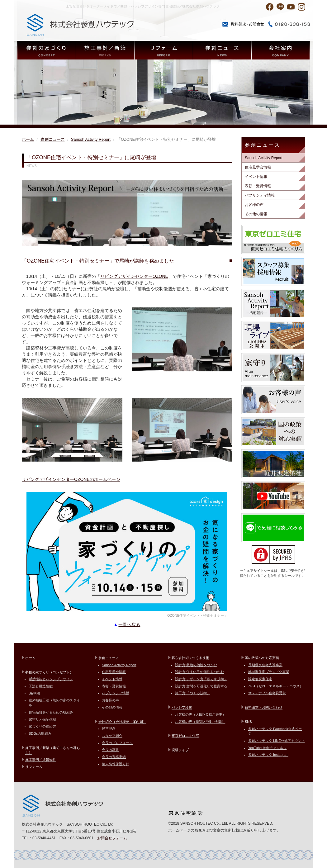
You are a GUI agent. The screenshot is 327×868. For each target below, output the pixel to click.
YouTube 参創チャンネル (267, 748)
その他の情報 (256, 214)
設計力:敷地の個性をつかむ (196, 665)
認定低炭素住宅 (260, 679)
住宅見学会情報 (258, 167)
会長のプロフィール (117, 743)
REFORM (163, 50)
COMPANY (281, 50)
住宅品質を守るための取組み (51, 712)
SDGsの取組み (40, 733)
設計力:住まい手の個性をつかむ (199, 672)
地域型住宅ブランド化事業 (269, 672)
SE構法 (34, 693)
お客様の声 (254, 205)
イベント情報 (256, 177)
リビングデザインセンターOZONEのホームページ (71, 479)
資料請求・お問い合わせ (264, 707)
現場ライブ (180, 750)
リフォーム (34, 767)
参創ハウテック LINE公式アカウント (277, 741)
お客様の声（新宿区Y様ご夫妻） (200, 722)
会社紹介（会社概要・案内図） (122, 722)
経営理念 (109, 728)
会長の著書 (110, 750)
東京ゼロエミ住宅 (185, 736)
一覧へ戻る (129, 624)
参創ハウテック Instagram (268, 755)
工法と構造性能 (41, 686)
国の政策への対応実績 (262, 658)
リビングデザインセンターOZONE (134, 276)
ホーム (28, 140)
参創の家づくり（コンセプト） (49, 672)
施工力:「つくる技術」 (193, 693)
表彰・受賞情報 (258, 186)
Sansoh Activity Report (91, 140)
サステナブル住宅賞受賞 (267, 693)
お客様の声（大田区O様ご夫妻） (200, 714)
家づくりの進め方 (42, 726)
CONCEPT (46, 50)
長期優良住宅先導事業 (265, 665)
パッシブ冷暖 (182, 707)
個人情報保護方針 (116, 764)
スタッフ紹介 (112, 736)
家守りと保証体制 (42, 719)
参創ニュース (53, 140)
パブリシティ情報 (260, 195)
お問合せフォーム (112, 838)
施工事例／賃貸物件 (41, 760)
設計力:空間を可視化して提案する (201, 686)
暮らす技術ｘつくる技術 (190, 658)
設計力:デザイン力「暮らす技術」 (201, 679)
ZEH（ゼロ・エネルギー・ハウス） (276, 686)
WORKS (105, 50)
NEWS (222, 50)
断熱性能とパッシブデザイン (51, 679)
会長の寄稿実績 (114, 757)
